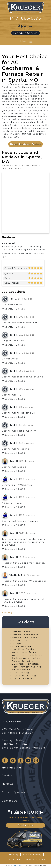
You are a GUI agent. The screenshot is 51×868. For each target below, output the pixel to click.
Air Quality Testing (23, 661)
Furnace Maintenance (25, 638)
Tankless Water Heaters (26, 658)
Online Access (19, 866)
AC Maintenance (21, 646)
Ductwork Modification (25, 664)
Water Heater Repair (24, 652)
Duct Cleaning (20, 673)
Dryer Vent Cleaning (24, 676)
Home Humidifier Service (27, 667)
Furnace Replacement (25, 635)
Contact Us (26, 825)
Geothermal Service (24, 679)
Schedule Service (25, 33)
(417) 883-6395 (25, 18)
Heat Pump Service (23, 649)
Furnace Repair (21, 632)
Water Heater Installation (27, 655)
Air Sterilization (21, 670)
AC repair (17, 643)
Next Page (8, 613)
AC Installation (21, 641)
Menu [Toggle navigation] (27, 42)
